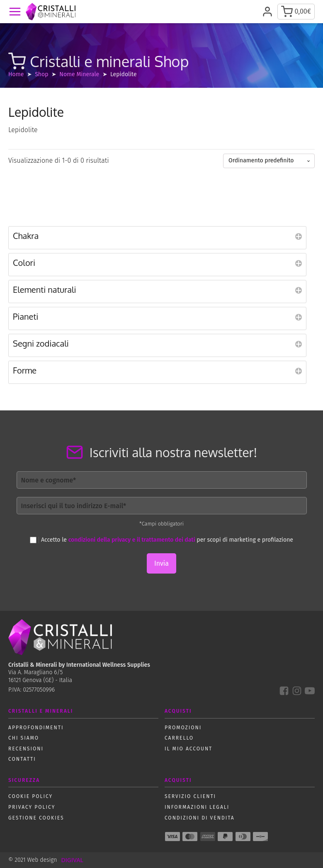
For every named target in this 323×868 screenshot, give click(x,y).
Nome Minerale (79, 74)
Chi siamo (24, 738)
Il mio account (188, 749)
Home (16, 74)
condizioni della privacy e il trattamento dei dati (132, 540)
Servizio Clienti (190, 796)
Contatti (22, 759)
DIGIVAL (72, 860)
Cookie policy (30, 796)
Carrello (179, 738)
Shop (41, 74)
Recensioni (26, 749)
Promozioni (183, 728)
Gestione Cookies (36, 818)
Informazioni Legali (197, 807)
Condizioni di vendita (200, 818)
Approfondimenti (36, 728)
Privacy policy (32, 807)
